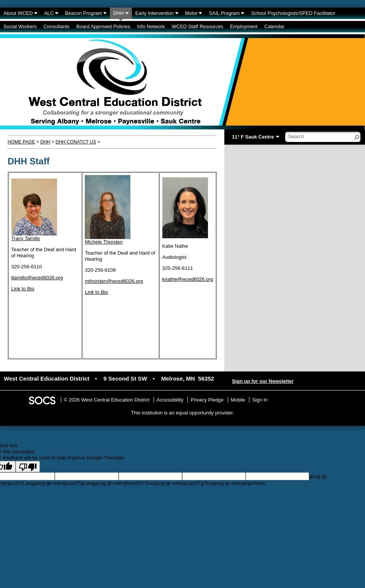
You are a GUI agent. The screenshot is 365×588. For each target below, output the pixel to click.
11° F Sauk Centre (253, 137)
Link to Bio (23, 289)
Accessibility (170, 400)
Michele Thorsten (104, 242)
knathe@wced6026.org (188, 279)
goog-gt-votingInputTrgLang (64, 483)
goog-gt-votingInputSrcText (124, 483)
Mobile (238, 400)
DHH (45, 142)
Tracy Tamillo (26, 238)
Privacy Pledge (207, 400)
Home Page (21, 142)
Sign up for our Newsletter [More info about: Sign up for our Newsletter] (263, 381)
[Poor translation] (28, 467)
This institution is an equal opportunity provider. (183, 413)
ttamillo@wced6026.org (37, 278)
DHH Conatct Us (76, 142)
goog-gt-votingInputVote (239, 483)
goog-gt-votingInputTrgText (183, 483)
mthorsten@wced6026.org (114, 281)
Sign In (260, 400)
